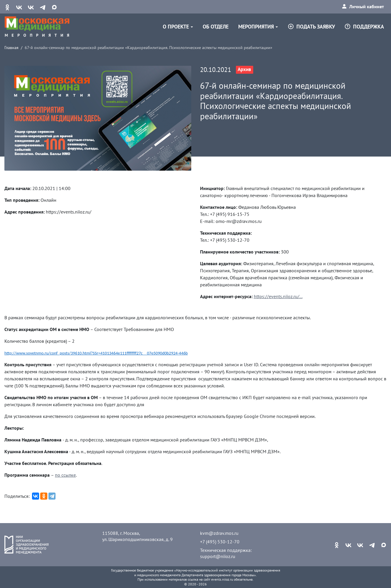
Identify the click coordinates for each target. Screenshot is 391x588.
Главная (11, 47)
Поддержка (364, 27)
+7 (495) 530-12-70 (220, 542)
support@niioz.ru (218, 556)
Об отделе (216, 27)
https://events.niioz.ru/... (278, 296)
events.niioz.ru (222, 579)
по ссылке (65, 475)
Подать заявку (311, 27)
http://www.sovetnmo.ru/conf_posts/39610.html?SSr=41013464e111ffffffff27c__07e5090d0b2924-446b (96, 353)
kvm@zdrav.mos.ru (219, 533)
